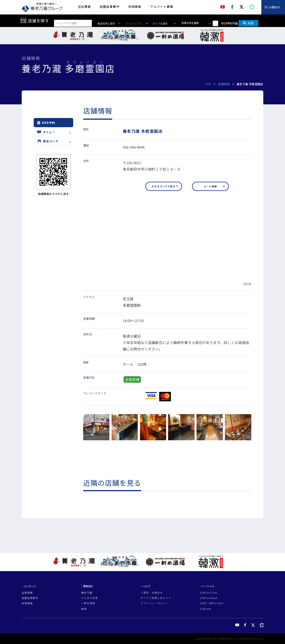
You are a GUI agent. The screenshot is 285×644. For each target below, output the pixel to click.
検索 (248, 23)
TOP (208, 84)
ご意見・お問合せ (152, 593)
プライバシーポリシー (154, 603)
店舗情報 (224, 84)
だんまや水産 (90, 598)
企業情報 (27, 593)
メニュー (46, 132)
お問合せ (275, 7)
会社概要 (84, 7)
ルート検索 (211, 186)
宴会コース (48, 141)
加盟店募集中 (110, 7)
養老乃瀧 (87, 593)
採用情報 (135, 7)
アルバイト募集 (162, 7)
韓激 (84, 609)
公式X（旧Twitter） (213, 603)
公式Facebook (209, 598)
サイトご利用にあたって (156, 598)
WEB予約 (46, 123)
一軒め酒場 (88, 603)
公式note (206, 609)
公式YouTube (208, 593)
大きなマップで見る (164, 186)
